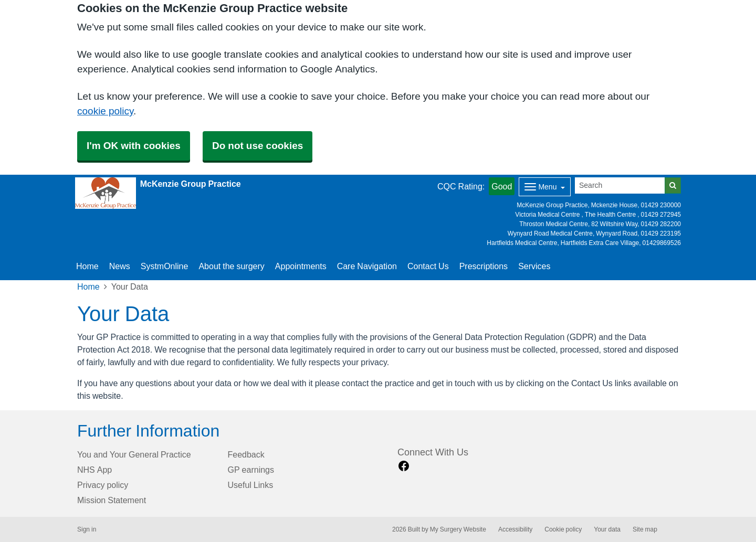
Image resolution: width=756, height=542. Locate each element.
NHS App (94, 470)
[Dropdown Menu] (545, 187)
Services (534, 266)
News (120, 266)
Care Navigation (367, 266)
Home (88, 286)
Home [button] (87, 266)
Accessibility (515, 529)
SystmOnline (165, 266)
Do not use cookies (258, 146)
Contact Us (428, 266)
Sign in (87, 529)
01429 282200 (661, 224)
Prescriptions (484, 266)
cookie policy (105, 111)
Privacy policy (103, 485)
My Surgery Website (458, 529)
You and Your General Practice (134, 454)
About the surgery (231, 266)
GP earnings (251, 470)
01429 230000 (661, 205)
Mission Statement (112, 500)
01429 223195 (661, 233)
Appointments (301, 266)
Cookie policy (563, 529)
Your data (607, 529)
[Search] (620, 185)
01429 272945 (661, 215)
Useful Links (251, 485)
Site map (645, 529)
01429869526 (662, 243)
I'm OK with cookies (134, 146)
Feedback (246, 454)
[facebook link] (404, 466)
